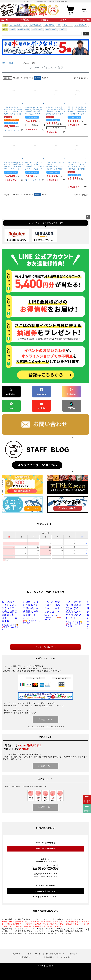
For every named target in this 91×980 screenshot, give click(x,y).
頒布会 (26, 20)
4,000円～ (63, 29)
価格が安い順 (17, 78)
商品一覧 (5, 20)
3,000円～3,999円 (51, 29)
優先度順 (45, 78)
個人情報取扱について (55, 954)
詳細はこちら (46, 719)
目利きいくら (68, 25)
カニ (25, 25)
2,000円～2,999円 (37, 29)
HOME (4, 63)
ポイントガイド (34, 954)
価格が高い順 (29, 78)
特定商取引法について (29, 957)
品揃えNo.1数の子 (36, 25)
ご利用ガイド (17, 954)
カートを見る (66, 957)
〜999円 (12, 29)
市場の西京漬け (49, 25)
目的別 (11, 63)
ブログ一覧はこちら (45, 647)
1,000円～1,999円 (23, 29)
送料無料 (86, 20)
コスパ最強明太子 (80, 25)
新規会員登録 (49, 957)
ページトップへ (88, 217)
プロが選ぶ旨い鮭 (15, 25)
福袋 (59, 25)
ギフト (65, 20)
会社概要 (74, 954)
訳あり (46, 20)
